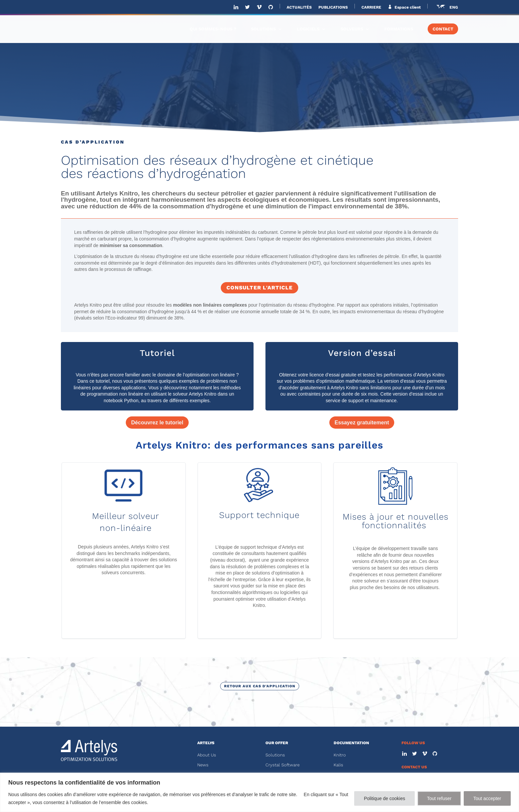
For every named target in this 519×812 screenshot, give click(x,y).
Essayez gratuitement (362, 423)
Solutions (275, 755)
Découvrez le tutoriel (157, 423)
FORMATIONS (399, 29)
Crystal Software (283, 765)
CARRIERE (371, 7)
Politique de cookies (384, 798)
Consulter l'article (259, 288)
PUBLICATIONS (333, 7)
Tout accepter (487, 798)
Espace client (407, 7)
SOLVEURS (352, 29)
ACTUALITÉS (299, 7)
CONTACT (443, 29)
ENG (454, 7)
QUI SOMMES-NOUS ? (213, 29)
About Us (207, 755)
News (203, 765)
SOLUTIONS (263, 29)
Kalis (338, 765)
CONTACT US (414, 767)
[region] (259, 792)
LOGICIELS (308, 29)
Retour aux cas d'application (260, 686)
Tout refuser (439, 798)
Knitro (340, 755)
